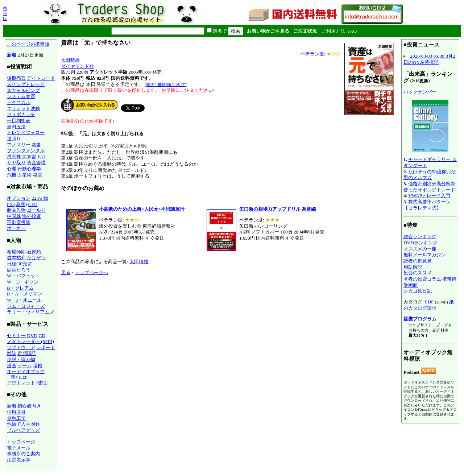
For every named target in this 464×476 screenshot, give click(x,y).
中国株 (14, 216)
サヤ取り (16, 163)
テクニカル (19, 102)
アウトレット (21, 383)
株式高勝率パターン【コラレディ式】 (427, 205)
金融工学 (16, 418)
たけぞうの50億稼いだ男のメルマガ (430, 175)
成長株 (14, 157)
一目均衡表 (19, 121)
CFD (33, 204)
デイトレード (41, 78)
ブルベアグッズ (23, 430)
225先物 (40, 198)
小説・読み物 (21, 359)
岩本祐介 (16, 258)
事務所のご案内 (23, 454)
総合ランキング (420, 237)
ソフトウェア (21, 347)
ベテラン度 (312, 54)
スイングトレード (26, 84)
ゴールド (36, 210)
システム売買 (21, 96)
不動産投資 (19, 222)
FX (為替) (17, 204)
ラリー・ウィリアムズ (30, 312)
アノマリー (19, 145)
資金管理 (36, 163)
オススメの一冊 (420, 249)
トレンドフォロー (26, 133)
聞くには (19, 377)
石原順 (34, 252)
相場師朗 (16, 252)
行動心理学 (29, 169)
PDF (429, 302)
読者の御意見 (418, 261)
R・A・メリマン (24, 294)
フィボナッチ (21, 114)
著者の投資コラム (422, 279)
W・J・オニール (24, 300)
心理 (12, 169)
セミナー (16, 336)
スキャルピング (23, 90)
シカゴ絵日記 (418, 291)
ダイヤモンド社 (77, 66)
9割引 (42, 383)
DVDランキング (420, 243)
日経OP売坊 (19, 264)
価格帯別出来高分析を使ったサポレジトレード (429, 187)
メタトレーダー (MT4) (30, 341)
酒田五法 (16, 127)
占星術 (24, 175)
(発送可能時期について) (166, 84)
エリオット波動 (23, 109)
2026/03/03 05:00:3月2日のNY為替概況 (429, 59)
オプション (19, 198)
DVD (32, 336)
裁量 (36, 145)
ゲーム (24, 366)
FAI (42, 157)
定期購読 (27, 353)
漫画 (12, 366)
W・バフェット (23, 276)
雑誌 (12, 353)
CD (42, 336)
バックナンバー (420, 92)
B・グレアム (20, 288)
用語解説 (413, 267)
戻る (66, 272)
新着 (12, 55)
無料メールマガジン (425, 255)
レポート (46, 347)
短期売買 (16, 78)
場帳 (38, 366)
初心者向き (29, 406)
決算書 (29, 157)
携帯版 (5, 13)
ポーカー (16, 228)
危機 (12, 175)
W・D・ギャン (23, 282)
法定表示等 (19, 460)
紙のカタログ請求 (429, 305)
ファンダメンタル (26, 151)
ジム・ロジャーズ (26, 306)
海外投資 (32, 216)
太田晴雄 (70, 60)
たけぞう (36, 258)
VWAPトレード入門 (429, 196)
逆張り (14, 139)
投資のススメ (418, 273)
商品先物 (16, 210)
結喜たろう (19, 270)
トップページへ (92, 272)
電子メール (19, 448)
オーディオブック (26, 371)
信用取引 (16, 412)
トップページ (21, 442)
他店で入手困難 (23, 424)
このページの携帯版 (28, 44)
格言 (38, 175)
